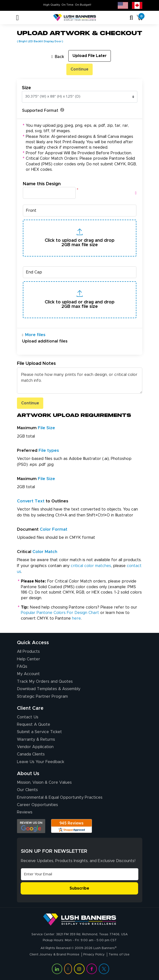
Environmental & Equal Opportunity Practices (60, 797)
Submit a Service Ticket (39, 732)
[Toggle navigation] (18, 18)
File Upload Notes (36, 363)
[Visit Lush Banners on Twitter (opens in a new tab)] (104, 969)
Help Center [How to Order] (29, 659)
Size (26, 88)
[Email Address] (80, 874)
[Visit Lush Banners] (80, 920)
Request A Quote (34, 724)
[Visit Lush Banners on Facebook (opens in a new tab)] (92, 969)
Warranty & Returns (36, 739)
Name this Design (42, 184)
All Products (28, 652)
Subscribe (79, 888)
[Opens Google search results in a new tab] (31, 826)
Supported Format (43, 110)
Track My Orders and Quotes (45, 682)
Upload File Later (90, 56)
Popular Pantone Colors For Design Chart (60, 613)
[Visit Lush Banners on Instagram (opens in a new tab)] (79, 969)
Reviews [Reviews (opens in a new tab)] (25, 812)
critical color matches (91, 566)
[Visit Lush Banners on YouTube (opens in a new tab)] (68, 969)
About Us (28, 774)
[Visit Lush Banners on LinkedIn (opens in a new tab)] (57, 969)
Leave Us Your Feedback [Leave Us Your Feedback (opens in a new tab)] (41, 762)
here (76, 618)
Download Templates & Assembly (49, 689)
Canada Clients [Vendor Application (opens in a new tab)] (31, 754)
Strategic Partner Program (42, 696)
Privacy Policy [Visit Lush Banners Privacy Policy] (94, 955)
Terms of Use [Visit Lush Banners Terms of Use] (119, 955)
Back (58, 57)
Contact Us (28, 717)
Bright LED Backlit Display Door (40, 41)
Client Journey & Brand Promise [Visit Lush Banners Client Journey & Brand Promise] (54, 955)
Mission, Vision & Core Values (44, 782)
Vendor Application (35, 747)
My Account (28, 674)
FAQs (22, 667)
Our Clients (27, 790)
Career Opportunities (37, 805)
